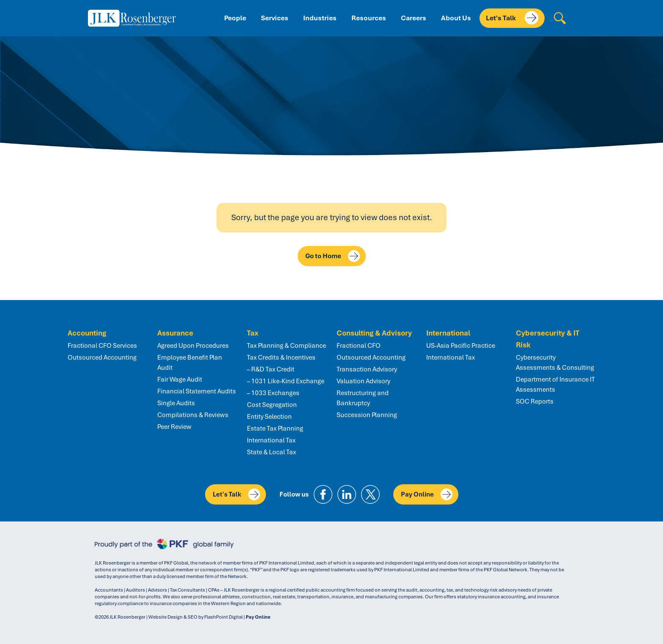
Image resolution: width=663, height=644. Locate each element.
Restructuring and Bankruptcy (363, 398)
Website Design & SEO (173, 617)
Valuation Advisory (363, 381)
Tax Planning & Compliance (286, 346)
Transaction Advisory (367, 369)
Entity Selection (269, 417)
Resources (369, 18)
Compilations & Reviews (193, 415)
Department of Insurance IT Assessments (555, 385)
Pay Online (427, 494)
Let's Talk (512, 18)
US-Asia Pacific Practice (461, 346)
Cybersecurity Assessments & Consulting (555, 363)
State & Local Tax (271, 452)
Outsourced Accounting (102, 357)
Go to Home (333, 256)
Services (275, 18)
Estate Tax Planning (275, 428)
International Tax (271, 440)
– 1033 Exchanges (273, 393)
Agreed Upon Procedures (193, 346)
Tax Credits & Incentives (281, 357)
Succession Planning (367, 415)
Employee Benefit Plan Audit (190, 363)
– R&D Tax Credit (271, 369)
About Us (456, 18)
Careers (414, 18)
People (235, 18)
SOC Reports (535, 401)
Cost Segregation (272, 405)
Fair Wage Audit (180, 379)
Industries (320, 18)
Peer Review (174, 427)
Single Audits (176, 403)
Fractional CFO (359, 346)
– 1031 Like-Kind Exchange (286, 381)
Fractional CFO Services (102, 346)
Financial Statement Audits (197, 391)
